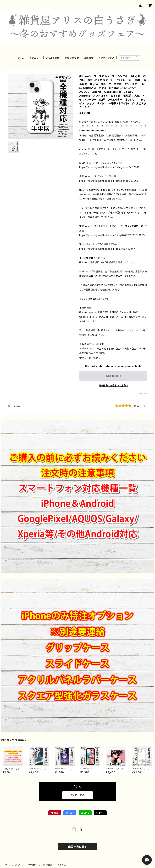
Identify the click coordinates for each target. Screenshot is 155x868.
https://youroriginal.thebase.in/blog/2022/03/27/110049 (112, 235)
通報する (143, 394)
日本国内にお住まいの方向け (113, 385)
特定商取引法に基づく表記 (40, 865)
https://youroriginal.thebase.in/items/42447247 (107, 249)
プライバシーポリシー (13, 865)
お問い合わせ (72, 58)
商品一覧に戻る (77, 847)
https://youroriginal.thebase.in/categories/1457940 (109, 167)
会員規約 (62, 865)
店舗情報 (89, 58)
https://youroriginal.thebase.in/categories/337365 (109, 181)
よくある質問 (53, 58)
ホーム (21, 58)
